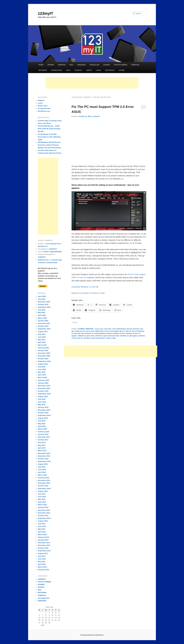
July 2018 (42, 421)
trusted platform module (103, 333)
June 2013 (42, 559)
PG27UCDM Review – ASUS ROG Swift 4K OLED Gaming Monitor (49, 129)
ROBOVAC (135, 65)
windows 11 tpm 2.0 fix (86, 336)
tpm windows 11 (87, 333)
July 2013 (42, 556)
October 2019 (43, 391)
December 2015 (44, 480)
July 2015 (42, 494)
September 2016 (44, 461)
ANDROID (62, 65)
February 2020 (43, 380)
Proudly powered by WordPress (92, 635)
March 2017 (42, 451)
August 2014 (43, 521)
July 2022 (42, 310)
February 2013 (43, 570)
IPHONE (51, 65)
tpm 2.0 (129, 331)
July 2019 (42, 399)
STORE (122, 70)
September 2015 (44, 489)
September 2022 (44, 307)
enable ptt (78, 331)
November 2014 (44, 513)
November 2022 (44, 302)
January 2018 (43, 434)
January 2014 (43, 540)
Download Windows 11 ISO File (85, 287)
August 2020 (43, 364)
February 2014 (43, 537)
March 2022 (42, 318)
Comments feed (44, 108)
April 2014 (42, 532)
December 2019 (44, 386)
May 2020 (42, 372)
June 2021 (42, 337)
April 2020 (42, 375)
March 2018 (42, 429)
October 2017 (43, 440)
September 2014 (44, 518)
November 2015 (44, 483)
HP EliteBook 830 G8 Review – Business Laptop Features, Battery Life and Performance (50, 145)
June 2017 (42, 442)
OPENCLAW (94, 65)
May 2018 (42, 424)
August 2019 (43, 396)
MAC (71, 65)
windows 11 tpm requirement (94, 338)
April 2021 (42, 342)
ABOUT (89, 70)
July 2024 (42, 299)
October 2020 (43, 359)
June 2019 (42, 402)
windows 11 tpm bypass (129, 336)
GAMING (107, 65)
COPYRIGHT (110, 70)
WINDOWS (82, 65)
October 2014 (43, 516)
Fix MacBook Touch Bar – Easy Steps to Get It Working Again (49, 137)
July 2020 (42, 367)
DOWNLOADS (56, 70)
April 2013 (42, 564)
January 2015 (43, 507)
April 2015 (42, 502)
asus (102, 329)
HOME (41, 65)
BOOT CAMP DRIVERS (53, 252)
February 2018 (43, 432)
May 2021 (42, 340)
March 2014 (42, 535)
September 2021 (44, 329)
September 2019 (44, 394)
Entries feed (43, 106)
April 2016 (42, 472)
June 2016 (42, 470)
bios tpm (136, 329)
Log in (40, 103)
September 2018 (44, 415)
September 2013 (44, 551)
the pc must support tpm (95, 331)
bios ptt (129, 329)
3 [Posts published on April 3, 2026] (52, 613)
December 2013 (44, 543)
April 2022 (42, 315)
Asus (86, 169)
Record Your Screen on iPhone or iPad (88, 293)
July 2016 (42, 467)
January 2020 (43, 383)
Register (41, 100)
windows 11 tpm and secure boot (107, 336)
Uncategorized (44, 598)
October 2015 (43, 486)
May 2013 (42, 562)
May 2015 (42, 499)
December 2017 (44, 437)
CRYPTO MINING (121, 65)
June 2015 (42, 497)
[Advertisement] (92, 83)
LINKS (99, 70)
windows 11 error (119, 333)
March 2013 (42, 567)
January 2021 (43, 350)
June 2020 (42, 369)
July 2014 (42, 524)
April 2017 (42, 448)
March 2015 (42, 505)
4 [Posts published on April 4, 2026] (56, 613)
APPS (68, 70)
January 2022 (43, 321)
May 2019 (42, 405)
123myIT (45, 13)
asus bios (108, 329)
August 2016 (43, 464)
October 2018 (43, 413)
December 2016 (44, 453)
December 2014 (44, 510)
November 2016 (44, 456)
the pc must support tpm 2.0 (115, 331)
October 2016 (43, 459)
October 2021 (43, 326)
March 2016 (42, 475)
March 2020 (42, 377)
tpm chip (77, 333)
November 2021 (44, 323)
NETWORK (43, 70)
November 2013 (44, 545)
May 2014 (42, 529)
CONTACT (78, 70)
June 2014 (42, 526)
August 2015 (43, 491)
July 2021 (42, 334)
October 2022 (43, 304)
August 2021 (43, 331)
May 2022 (42, 313)
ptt (84, 331)
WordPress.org (44, 111)
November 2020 (44, 356)
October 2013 (43, 548)
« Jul (42, 625)
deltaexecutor (43, 260)
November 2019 (44, 388)
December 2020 (44, 353)
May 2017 (42, 445)
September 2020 (44, 361)
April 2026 (42, 296)
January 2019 (43, 407)
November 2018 (44, 410)
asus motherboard (119, 329)
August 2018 (43, 418)
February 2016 (43, 478)
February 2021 (43, 348)
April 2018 (42, 426)
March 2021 (42, 345)
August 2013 (43, 553)
